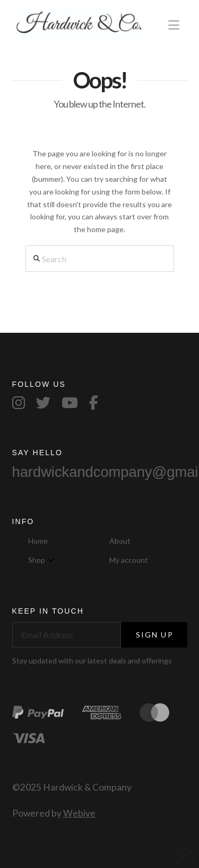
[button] (174, 25)
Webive (79, 813)
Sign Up (155, 635)
